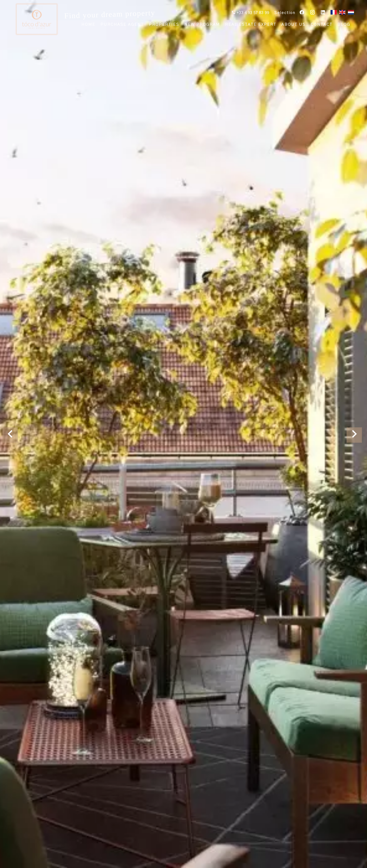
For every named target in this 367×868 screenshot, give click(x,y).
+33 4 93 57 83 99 (252, 13)
